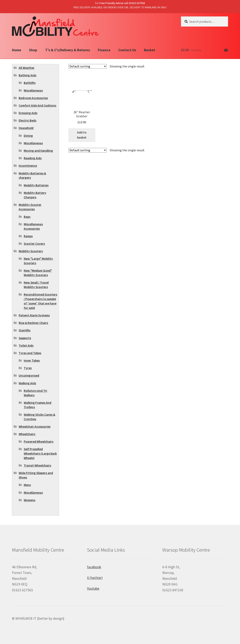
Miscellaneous (33, 90)
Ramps (28, 236)
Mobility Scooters (31, 251)
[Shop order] (88, 66)
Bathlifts (30, 83)
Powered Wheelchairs (39, 442)
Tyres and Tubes (30, 353)
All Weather (27, 68)
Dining (28, 136)
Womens (30, 500)
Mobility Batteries (36, 185)
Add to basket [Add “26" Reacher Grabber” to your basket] (82, 135)
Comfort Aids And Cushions (37, 105)
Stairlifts (25, 330)
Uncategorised (29, 375)
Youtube (93, 588)
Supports (25, 338)
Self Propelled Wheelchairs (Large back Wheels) (40, 453)
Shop (33, 50)
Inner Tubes (32, 360)
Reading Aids (33, 158)
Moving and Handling (38, 151)
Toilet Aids (26, 345)
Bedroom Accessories (33, 98)
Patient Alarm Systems (34, 315)
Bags (27, 217)
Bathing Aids (27, 75)
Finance (104, 50)
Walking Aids (27, 383)
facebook (94, 567)
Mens (27, 485)
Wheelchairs (27, 434)
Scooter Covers (34, 244)
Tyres (28, 368)
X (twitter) (95, 578)
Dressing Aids (28, 113)
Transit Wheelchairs (37, 465)
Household (26, 128)
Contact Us (127, 50)
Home (17, 50)
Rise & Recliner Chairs (33, 323)
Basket (150, 50)
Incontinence (28, 166)
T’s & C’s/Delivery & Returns (68, 50)
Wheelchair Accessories (35, 427)
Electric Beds (27, 120)
